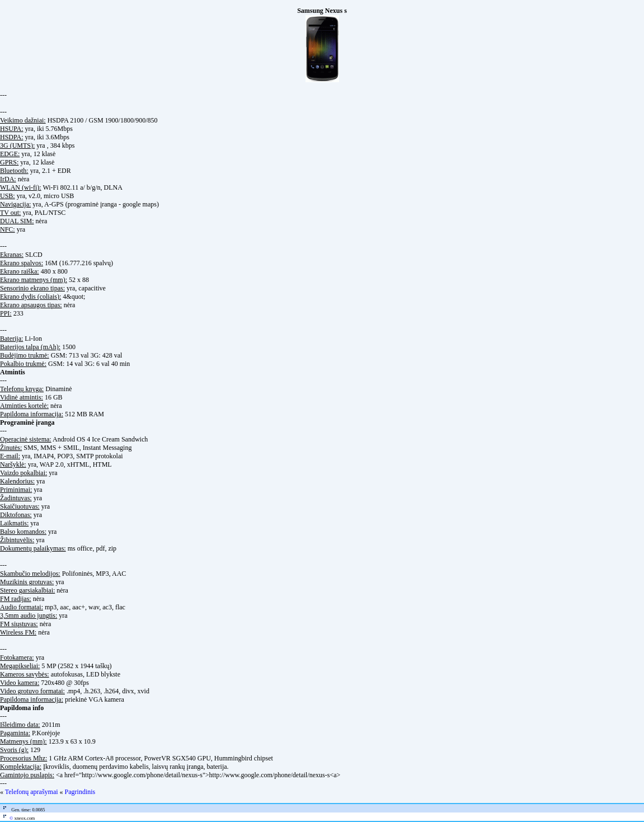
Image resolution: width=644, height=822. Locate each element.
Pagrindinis (80, 792)
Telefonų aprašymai (32, 792)
